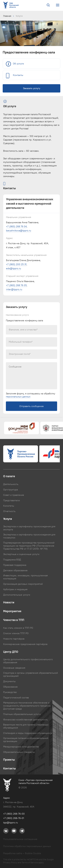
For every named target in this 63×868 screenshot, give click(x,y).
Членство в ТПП (14, 620)
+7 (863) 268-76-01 (14, 818)
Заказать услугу (32, 88)
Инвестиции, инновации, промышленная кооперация (25, 577)
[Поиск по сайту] (48, 5)
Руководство (10, 692)
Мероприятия (12, 611)
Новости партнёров (14, 639)
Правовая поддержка (15, 565)
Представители (12, 500)
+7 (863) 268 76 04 (16, 226)
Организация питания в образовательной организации (26, 740)
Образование (10, 687)
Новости (9, 602)
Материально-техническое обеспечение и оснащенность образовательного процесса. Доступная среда (27, 706)
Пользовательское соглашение (20, 839)
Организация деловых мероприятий (23, 584)
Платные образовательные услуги (22, 714)
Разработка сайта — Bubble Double (22, 853)
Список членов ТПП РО (16, 633)
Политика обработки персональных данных (27, 846)
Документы (9, 681)
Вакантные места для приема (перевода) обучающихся (26, 726)
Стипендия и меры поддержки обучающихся (28, 733)
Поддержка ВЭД (12, 560)
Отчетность (9, 511)
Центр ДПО (11, 652)
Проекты (9, 760)
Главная (7, 16)
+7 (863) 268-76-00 (14, 814)
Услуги (19, 16)
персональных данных (18, 397)
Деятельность (11, 484)
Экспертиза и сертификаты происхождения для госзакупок (29, 536)
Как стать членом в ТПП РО (18, 628)
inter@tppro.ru (14, 289)
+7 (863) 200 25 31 (16, 264)
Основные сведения (14, 668)
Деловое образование (15, 570)
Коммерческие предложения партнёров (25, 644)
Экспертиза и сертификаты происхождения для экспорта (29, 528)
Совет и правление (14, 495)
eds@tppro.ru (14, 268)
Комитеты (9, 506)
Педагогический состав (16, 698)
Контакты (18, 75)
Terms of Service (30, 862)
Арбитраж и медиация (15, 589)
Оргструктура (10, 490)
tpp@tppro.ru (10, 823)
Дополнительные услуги (17, 595)
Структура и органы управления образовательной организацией (30, 674)
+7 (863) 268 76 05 (16, 285)
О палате (9, 476)
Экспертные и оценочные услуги (21, 554)
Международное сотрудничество (21, 747)
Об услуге (18, 64)
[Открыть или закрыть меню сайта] (58, 5)
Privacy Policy (10, 862)
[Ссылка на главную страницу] (12, 5)
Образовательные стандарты (19, 752)
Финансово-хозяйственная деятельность (25, 720)
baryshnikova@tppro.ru (19, 230)
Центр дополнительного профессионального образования (28, 661)
